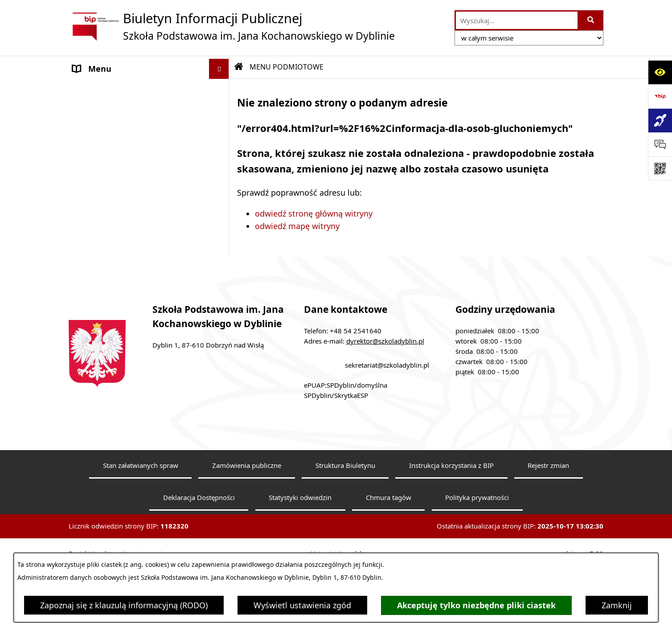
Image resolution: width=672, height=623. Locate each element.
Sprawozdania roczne (113, 315)
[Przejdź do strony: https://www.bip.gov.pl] (660, 96)
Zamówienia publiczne (247, 537)
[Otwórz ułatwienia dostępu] (660, 72)
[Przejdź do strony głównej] (232, 26)
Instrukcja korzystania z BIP (451, 537)
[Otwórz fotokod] (660, 168)
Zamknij (617, 605)
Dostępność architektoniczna (128, 295)
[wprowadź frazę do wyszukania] (517, 20)
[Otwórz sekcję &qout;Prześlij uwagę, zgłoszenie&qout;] (660, 144)
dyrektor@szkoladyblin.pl (385, 412)
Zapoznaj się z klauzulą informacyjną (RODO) (124, 605)
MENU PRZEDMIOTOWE (117, 217)
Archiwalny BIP (101, 254)
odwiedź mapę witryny (297, 226)
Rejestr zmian (548, 537)
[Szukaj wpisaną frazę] (591, 20)
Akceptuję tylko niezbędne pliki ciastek (476, 605)
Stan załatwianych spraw (141, 537)
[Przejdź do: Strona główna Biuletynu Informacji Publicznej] (239, 67)
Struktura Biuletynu (345, 537)
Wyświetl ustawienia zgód (302, 605)
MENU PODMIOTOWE (113, 89)
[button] (221, 89)
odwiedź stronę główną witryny (314, 213)
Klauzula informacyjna (114, 275)
